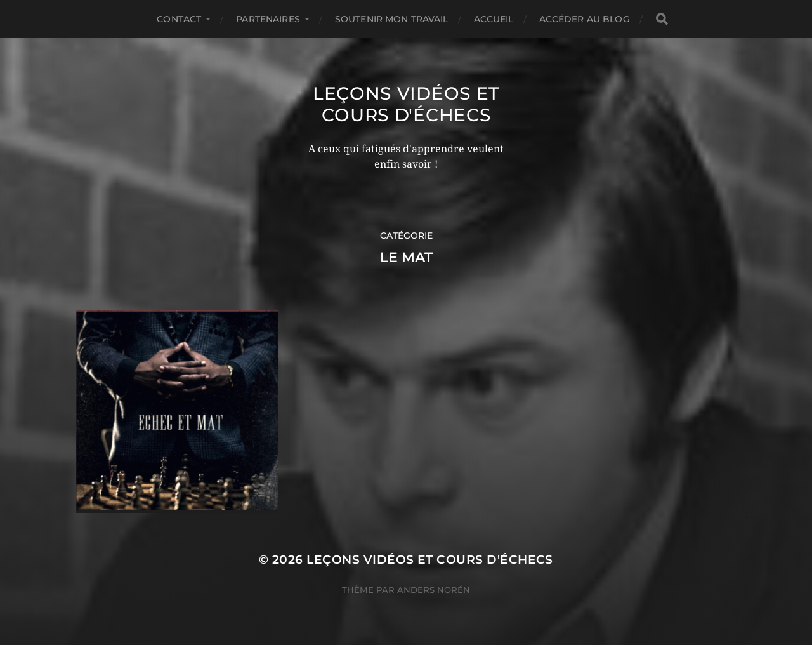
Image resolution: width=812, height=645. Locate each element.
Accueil (494, 19)
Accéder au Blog (585, 19)
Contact (179, 19)
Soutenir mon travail (392, 19)
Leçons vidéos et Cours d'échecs (406, 104)
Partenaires (268, 19)
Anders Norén (434, 590)
